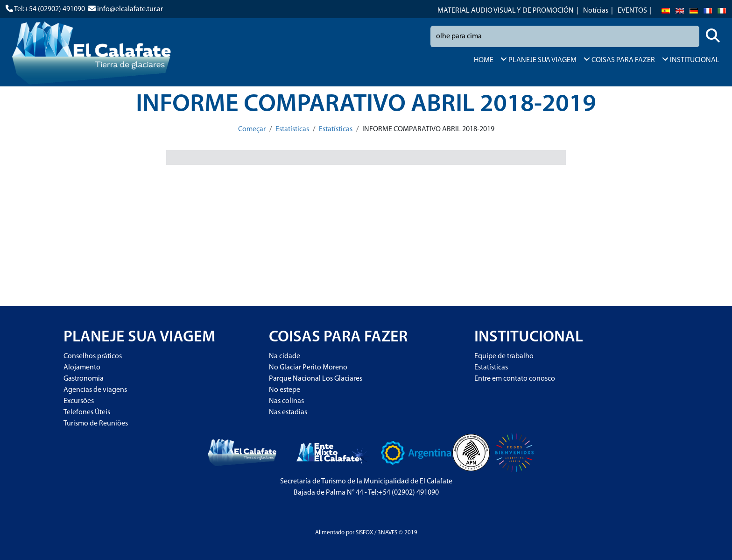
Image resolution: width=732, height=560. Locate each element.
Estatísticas (292, 129)
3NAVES (387, 533)
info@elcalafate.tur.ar (130, 9)
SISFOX (364, 533)
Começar (252, 129)
